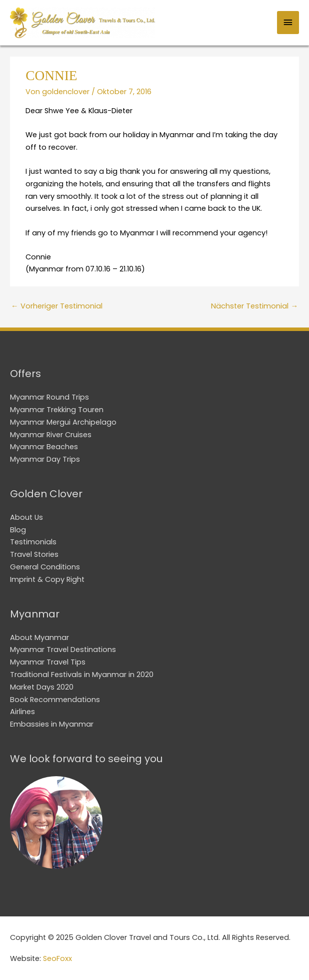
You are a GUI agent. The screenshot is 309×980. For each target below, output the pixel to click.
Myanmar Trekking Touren (57, 410)
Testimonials (33, 542)
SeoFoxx (57, 958)
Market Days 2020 (42, 687)
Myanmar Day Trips (45, 459)
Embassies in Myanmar (52, 724)
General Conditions (45, 567)
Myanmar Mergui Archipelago (63, 422)
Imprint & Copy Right (47, 579)
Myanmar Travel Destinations (63, 649)
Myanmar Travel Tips (48, 662)
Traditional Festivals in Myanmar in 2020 (82, 675)
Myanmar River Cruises (51, 435)
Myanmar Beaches (44, 447)
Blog (18, 530)
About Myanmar (39, 637)
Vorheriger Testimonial (57, 306)
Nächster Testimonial (254, 306)
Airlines (22, 712)
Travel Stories (34, 554)
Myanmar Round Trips (49, 397)
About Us (26, 517)
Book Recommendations (55, 700)
